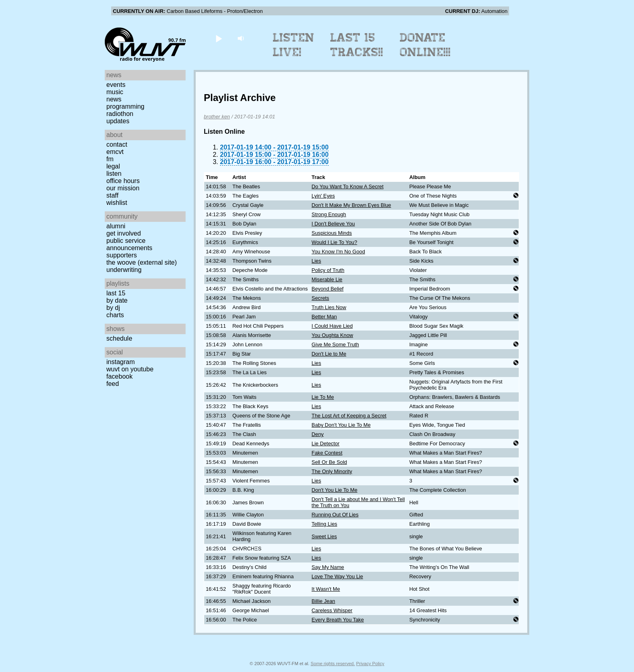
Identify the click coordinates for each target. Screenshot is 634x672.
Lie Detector (326, 443)
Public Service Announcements (129, 244)
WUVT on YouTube (130, 369)
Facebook (119, 376)
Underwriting (124, 270)
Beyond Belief (328, 289)
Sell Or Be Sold (330, 462)
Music (115, 92)
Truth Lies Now (329, 307)
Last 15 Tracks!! (357, 45)
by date (117, 300)
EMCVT (115, 152)
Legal (113, 166)
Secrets (320, 298)
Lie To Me (323, 397)
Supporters (122, 255)
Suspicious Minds (332, 233)
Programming (125, 106)
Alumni (116, 226)
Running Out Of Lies (335, 515)
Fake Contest (327, 453)
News (114, 99)
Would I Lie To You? (335, 242)
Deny (318, 434)
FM (110, 159)
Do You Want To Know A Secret (348, 186)
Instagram (120, 362)
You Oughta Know (333, 335)
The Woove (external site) (142, 262)
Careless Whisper (332, 610)
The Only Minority (332, 471)
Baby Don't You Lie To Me (341, 425)
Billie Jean (323, 601)
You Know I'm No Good (338, 252)
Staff (112, 195)
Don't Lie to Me (329, 354)
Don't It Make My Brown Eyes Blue (352, 205)
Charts (115, 315)
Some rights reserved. (333, 664)
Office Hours (123, 181)
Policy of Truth (328, 270)
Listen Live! (294, 45)
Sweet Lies (324, 536)
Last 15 (116, 293)
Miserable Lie (327, 279)
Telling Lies (324, 524)
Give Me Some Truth (335, 344)
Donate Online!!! (425, 45)
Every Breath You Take (338, 620)
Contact (117, 144)
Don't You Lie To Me (335, 490)
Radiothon (120, 114)
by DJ (113, 308)
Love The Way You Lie (337, 576)
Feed (113, 384)
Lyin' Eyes (323, 196)
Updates (118, 121)
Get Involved (124, 233)
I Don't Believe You (333, 224)
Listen (114, 174)
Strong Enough (329, 214)
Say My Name (328, 567)
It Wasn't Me (326, 589)
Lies (316, 261)
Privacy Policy (370, 664)
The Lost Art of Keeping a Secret (349, 416)
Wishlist (117, 203)
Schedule (119, 338)
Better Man (324, 317)
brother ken (217, 117)
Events (116, 85)
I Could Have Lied (332, 326)
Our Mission (123, 188)
